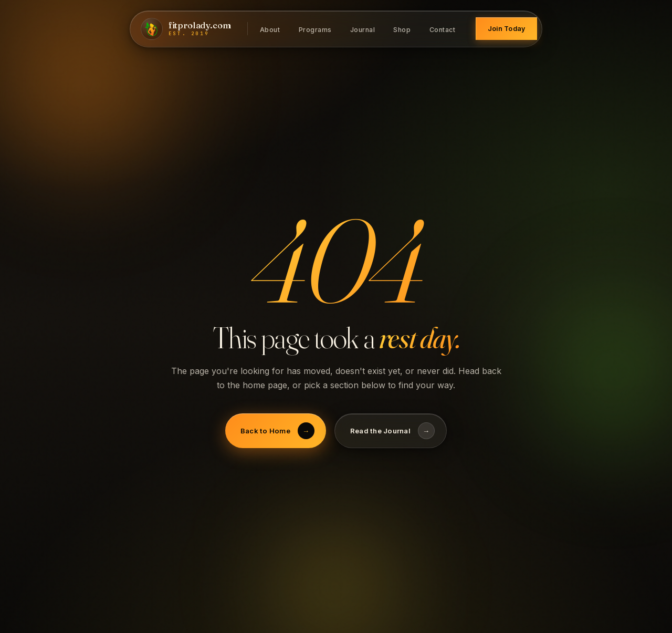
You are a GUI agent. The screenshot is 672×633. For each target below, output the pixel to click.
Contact (443, 29)
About (270, 29)
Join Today (507, 29)
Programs (315, 29)
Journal (363, 29)
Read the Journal (392, 431)
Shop (402, 29)
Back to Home (277, 431)
